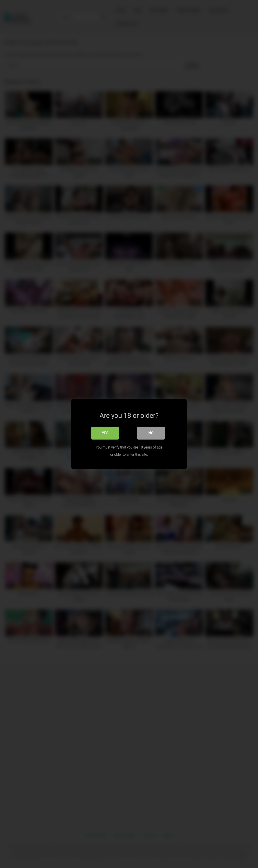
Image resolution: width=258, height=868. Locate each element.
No (151, 433)
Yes (105, 433)
